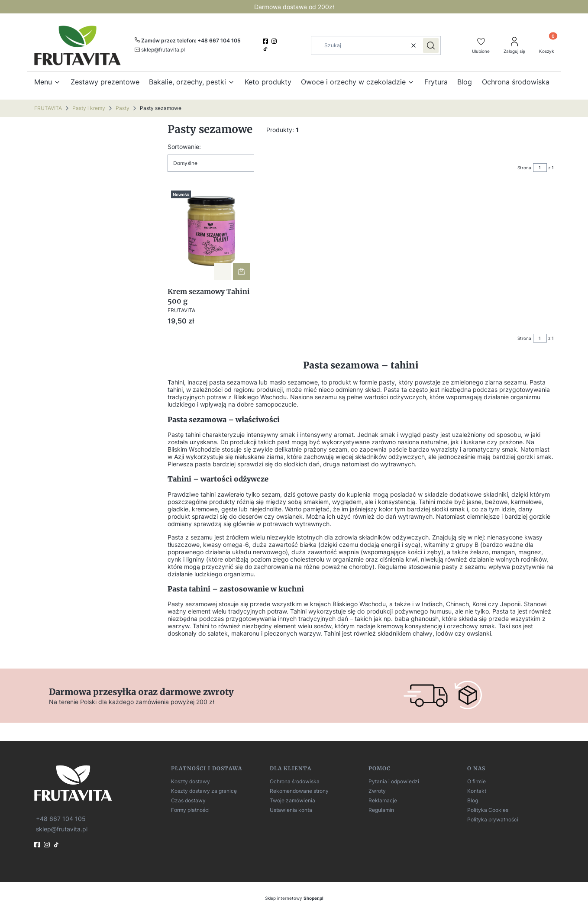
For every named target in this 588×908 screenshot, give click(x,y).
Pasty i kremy (89, 108)
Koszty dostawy (191, 781)
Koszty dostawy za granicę (204, 791)
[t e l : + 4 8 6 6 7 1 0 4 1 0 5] (60, 818)
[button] (431, 45)
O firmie (477, 781)
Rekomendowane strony (299, 791)
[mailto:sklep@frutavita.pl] (160, 49)
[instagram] (275, 41)
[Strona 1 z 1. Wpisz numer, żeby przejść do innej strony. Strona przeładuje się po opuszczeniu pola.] (540, 168)
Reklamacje (383, 800)
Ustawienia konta (291, 810)
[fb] (38, 845)
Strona (524, 168)
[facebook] (266, 41)
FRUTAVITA (48, 108)
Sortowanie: (184, 147)
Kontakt (477, 791)
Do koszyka (242, 271)
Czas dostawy (188, 800)
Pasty (123, 108)
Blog (473, 800)
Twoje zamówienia (292, 800)
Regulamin (381, 810)
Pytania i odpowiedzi (394, 781)
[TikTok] (266, 49)
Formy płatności (190, 810)
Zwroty (377, 791)
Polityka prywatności (493, 819)
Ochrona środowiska (295, 781)
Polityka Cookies (488, 810)
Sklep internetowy (294, 898)
